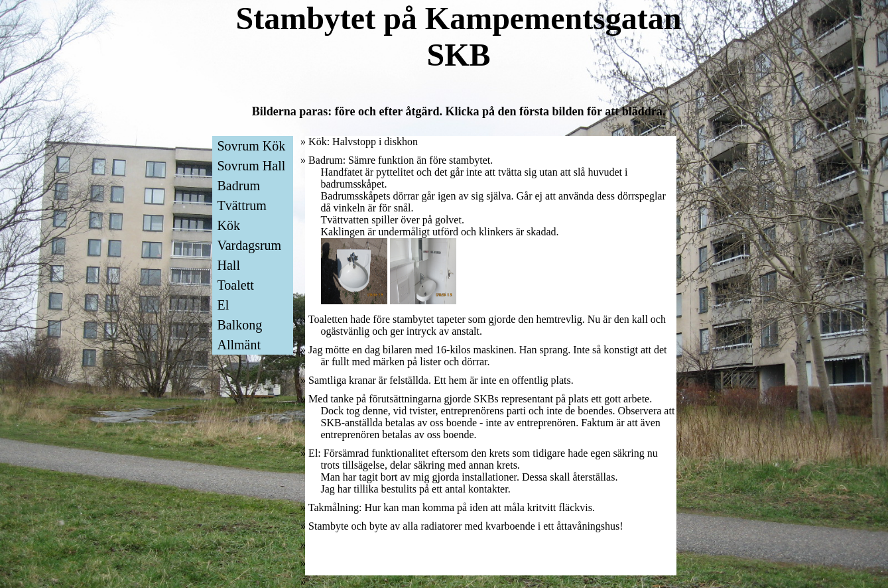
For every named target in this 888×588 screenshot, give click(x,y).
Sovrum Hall (252, 166)
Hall (229, 265)
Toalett (236, 285)
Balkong (240, 325)
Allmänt (239, 345)
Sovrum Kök (252, 146)
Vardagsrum (250, 245)
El (223, 305)
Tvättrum (242, 206)
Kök (229, 225)
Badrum (239, 186)
